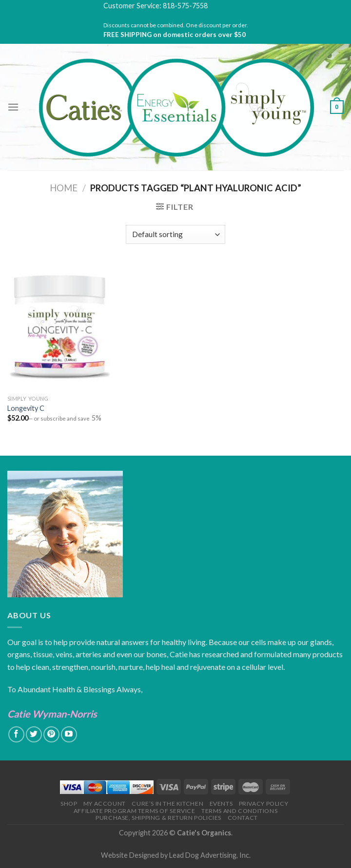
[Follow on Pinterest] (51, 734)
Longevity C (26, 408)
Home (64, 188)
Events (221, 803)
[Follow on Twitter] (34, 734)
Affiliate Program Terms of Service (135, 811)
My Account (105, 803)
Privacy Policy (264, 803)
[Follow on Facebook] (16, 734)
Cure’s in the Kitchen (167, 803)
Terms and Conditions (239, 811)
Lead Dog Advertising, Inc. (210, 855)
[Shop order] (175, 234)
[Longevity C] (60, 327)
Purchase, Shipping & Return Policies (158, 818)
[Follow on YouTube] (69, 734)
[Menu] (13, 107)
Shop (69, 803)
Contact (243, 818)
